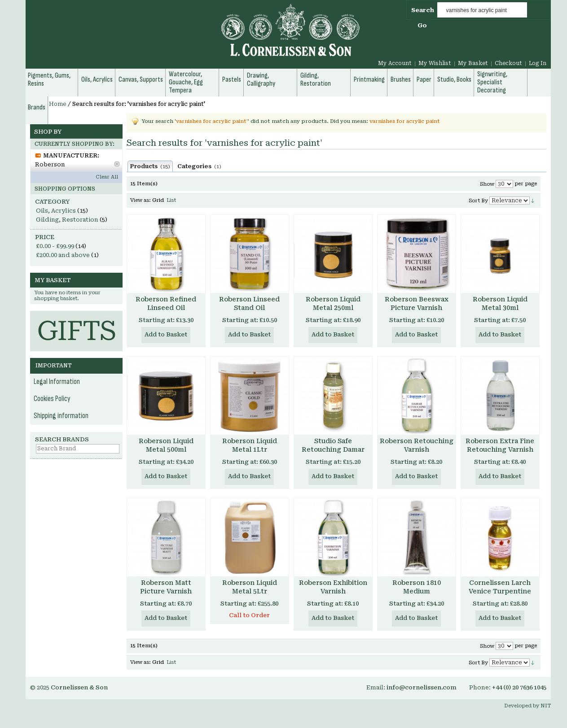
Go (422, 25)
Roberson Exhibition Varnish (333, 587)
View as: (141, 200)
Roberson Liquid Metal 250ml (333, 303)
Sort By (478, 201)
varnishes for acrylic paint (405, 121)
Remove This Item (117, 164)
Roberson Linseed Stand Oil (249, 303)
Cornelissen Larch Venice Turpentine (500, 587)
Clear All (107, 177)
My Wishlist (435, 63)
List (171, 200)
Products (150, 166)
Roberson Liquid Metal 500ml (166, 445)
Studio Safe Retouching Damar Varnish (333, 449)
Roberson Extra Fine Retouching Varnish (500, 445)
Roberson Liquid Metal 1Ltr (250, 445)
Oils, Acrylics (56, 211)
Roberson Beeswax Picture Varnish (417, 303)
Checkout (508, 63)
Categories (199, 166)
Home (58, 104)
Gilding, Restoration (67, 220)
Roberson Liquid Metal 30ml (500, 303)
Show (487, 184)
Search (423, 10)
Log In (538, 63)
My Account (395, 63)
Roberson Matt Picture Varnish (166, 587)
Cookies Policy (52, 399)
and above (63, 255)
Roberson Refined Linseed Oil (166, 303)
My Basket (473, 63)
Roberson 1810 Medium (417, 587)
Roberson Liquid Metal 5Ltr (250, 587)
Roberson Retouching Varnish (417, 445)
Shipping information (61, 416)
